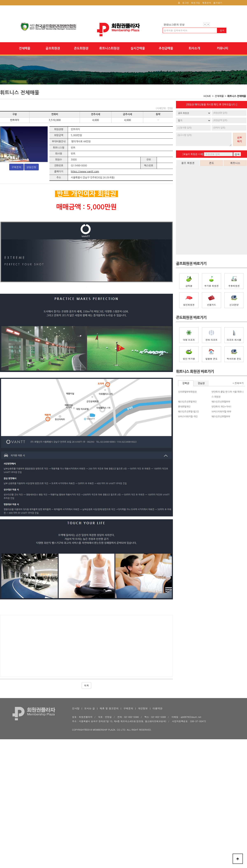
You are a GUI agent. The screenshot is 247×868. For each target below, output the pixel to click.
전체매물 (24, 48)
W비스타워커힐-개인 (188, 417)
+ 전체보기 (238, 383)
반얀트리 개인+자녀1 (222, 407)
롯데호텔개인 (184, 407)
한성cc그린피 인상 (174, 24)
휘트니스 (235, 163)
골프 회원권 (188, 163)
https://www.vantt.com (85, 172)
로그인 (186, 3)
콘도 (212, 163)
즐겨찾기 (218, 3)
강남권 (201, 383)
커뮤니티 (223, 48)
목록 (86, 762)
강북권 (186, 383)
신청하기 (240, 139)
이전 (205, 24)
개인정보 (143, 784)
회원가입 (196, 3)
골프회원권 (53, 48)
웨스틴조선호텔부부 (221, 402)
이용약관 (157, 784)
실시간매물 (138, 48)
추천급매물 (166, 48)
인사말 (76, 784)
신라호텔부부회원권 (187, 392)
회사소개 (194, 48)
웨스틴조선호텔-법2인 (188, 412)
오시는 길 (90, 784)
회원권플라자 (123, 30)
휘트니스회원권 (109, 48)
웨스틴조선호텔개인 (187, 402)
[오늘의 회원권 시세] (193, 154)
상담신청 (31, 167)
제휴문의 (207, 3)
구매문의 (16, 167)
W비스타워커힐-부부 (221, 412)
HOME (207, 96)
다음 (208, 24)
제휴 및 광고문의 (109, 784)
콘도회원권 (81, 48)
